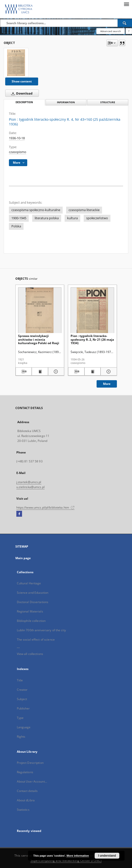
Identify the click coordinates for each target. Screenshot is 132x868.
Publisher (23, 708)
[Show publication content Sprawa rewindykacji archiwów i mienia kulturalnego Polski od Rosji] (40, 372)
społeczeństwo (97, 218)
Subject (22, 699)
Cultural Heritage (29, 583)
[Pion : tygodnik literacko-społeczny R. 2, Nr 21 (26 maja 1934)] (92, 310)
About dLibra (26, 800)
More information (78, 856)
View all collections (30, 654)
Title (20, 680)
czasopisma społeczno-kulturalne (36, 210)
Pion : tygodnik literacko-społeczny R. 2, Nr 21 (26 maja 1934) (92, 339)
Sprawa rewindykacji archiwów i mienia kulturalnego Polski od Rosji (39, 339)
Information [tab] (66, 102)
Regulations (25, 772)
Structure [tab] (108, 102)
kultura (72, 218)
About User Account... (32, 781)
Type (20, 718)
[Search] (125, 23)
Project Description (30, 763)
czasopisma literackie (84, 210)
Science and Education (33, 593)
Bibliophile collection (31, 621)
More (107, 384)
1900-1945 (19, 218)
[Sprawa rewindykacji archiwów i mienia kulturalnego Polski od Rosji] (40, 310)
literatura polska (47, 218)
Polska (16, 226)
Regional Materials (30, 611)
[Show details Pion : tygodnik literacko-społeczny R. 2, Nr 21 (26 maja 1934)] (108, 372)
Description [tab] (24, 102)
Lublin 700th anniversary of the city (41, 630)
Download (21, 93)
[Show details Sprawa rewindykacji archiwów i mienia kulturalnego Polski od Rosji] (55, 372)
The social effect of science (36, 640)
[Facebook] (19, 514)
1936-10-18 (17, 138)
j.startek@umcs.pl (29, 482)
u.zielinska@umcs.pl (30, 487)
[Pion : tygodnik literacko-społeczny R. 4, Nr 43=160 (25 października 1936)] (16, 63)
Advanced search (111, 31)
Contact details (27, 791)
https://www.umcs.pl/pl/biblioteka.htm (46, 507)
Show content (22, 81)
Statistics (23, 810)
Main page (23, 558)
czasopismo (18, 152)
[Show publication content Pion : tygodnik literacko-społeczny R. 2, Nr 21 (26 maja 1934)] (93, 372)
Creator (22, 690)
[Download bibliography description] (24, 372)
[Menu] (126, 4)
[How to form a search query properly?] (129, 31)
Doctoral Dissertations (33, 602)
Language (24, 727)
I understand (107, 856)
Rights (21, 737)
